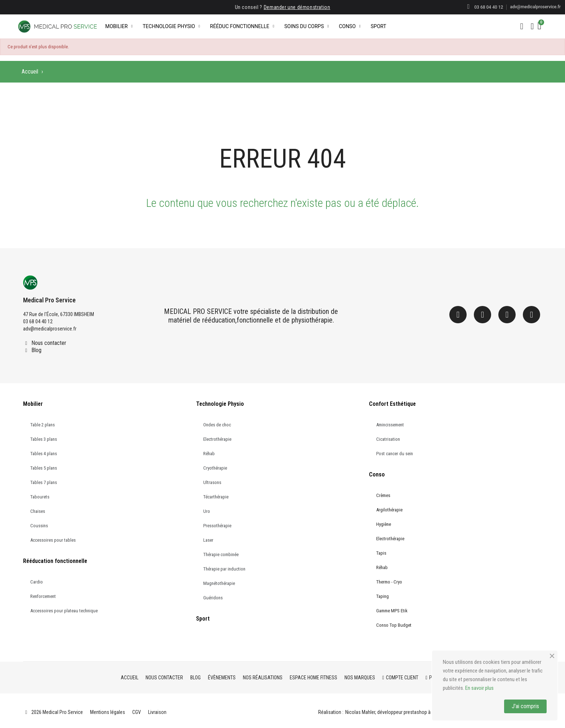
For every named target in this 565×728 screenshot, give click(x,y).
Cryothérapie (215, 468)
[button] (522, 26)
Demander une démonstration (297, 7)
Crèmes (383, 495)
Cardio (37, 582)
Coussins (39, 526)
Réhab (209, 454)
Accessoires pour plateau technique (64, 611)
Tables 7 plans (44, 482)
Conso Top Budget (394, 625)
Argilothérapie (389, 510)
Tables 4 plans (44, 454)
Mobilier (119, 26)
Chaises (38, 511)
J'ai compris (525, 706)
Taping (382, 596)
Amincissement (390, 425)
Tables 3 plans (44, 439)
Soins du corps (306, 26)
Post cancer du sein (395, 454)
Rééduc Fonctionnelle (242, 26)
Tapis (381, 553)
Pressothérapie (217, 526)
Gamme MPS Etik (392, 611)
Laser (208, 540)
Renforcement (43, 596)
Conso (350, 26)
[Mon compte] (532, 26)
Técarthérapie (216, 497)
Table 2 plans (43, 425)
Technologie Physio (171, 26)
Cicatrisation (388, 439)
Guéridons (213, 598)
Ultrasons (212, 482)
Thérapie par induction (224, 569)
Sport (379, 26)
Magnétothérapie (219, 583)
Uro (207, 511)
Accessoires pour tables (53, 540)
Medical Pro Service (49, 300)
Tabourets (40, 497)
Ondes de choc (217, 425)
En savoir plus (479, 688)
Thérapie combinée (221, 554)
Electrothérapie (217, 439)
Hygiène (384, 524)
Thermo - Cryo (389, 582)
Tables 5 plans (44, 468)
